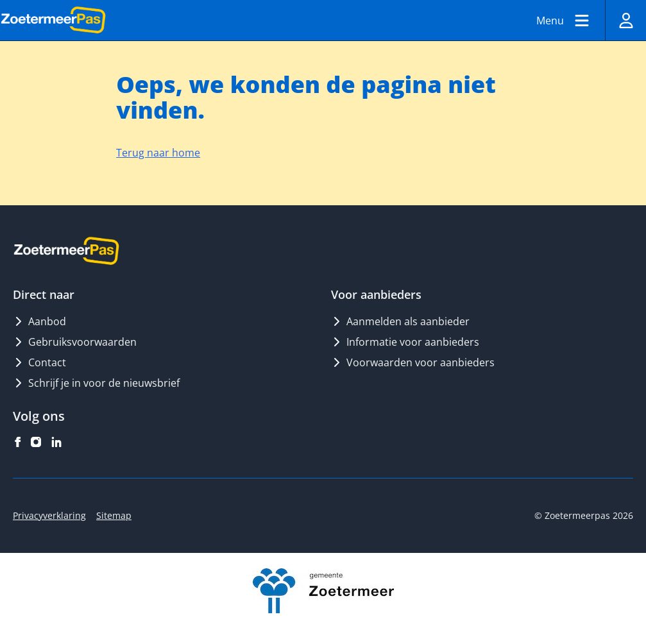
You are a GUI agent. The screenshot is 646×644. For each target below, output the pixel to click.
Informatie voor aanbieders (405, 342)
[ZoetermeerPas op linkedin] (56, 442)
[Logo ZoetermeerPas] (54, 21)
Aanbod (39, 321)
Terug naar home (158, 153)
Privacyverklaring (49, 515)
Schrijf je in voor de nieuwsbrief (96, 383)
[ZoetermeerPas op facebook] (18, 442)
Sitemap (114, 515)
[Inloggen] (625, 20)
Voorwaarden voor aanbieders (413, 362)
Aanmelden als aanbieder (400, 321)
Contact (39, 362)
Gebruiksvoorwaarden (75, 342)
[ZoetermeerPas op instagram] (36, 442)
